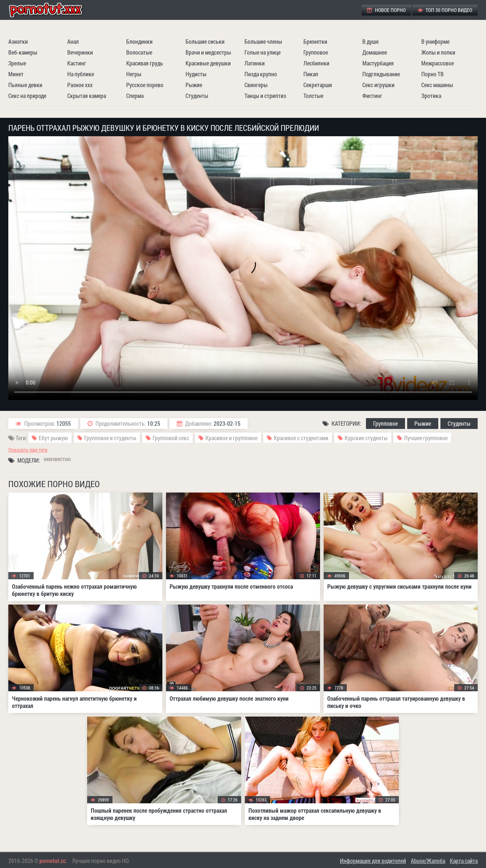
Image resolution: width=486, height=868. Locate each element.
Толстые (313, 96)
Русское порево (145, 85)
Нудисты (196, 74)
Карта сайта (464, 861)
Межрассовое (438, 63)
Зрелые (17, 63)
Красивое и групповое (231, 438)
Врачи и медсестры (208, 52)
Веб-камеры (23, 52)
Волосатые (139, 52)
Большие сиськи (205, 41)
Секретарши (318, 85)
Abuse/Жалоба (428, 861)
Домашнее (375, 52)
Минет (16, 74)
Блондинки (139, 41)
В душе (370, 41)
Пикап (311, 74)
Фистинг (372, 96)
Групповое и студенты (110, 438)
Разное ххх (80, 85)
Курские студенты (366, 438)
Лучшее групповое (426, 438)
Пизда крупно (261, 74)
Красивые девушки (208, 63)
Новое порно (386, 10)
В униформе (435, 41)
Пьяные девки (25, 85)
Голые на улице (263, 52)
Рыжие (194, 85)
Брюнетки (315, 41)
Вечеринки (80, 52)
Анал (73, 41)
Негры (134, 74)
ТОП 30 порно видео (445, 10)
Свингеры (256, 85)
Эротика (431, 96)
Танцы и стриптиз (265, 96)
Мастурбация (378, 63)
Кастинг (77, 63)
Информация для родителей (373, 861)
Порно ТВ (432, 74)
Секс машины (437, 85)
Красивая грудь (145, 63)
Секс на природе (27, 96)
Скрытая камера (87, 96)
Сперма (135, 96)
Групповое (316, 52)
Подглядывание (381, 74)
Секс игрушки (378, 85)
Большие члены (263, 41)
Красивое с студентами (301, 438)
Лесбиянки (316, 63)
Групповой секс (171, 438)
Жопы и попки (438, 52)
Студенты (197, 96)
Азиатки (18, 41)
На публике (81, 74)
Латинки (255, 63)
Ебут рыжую (53, 438)
